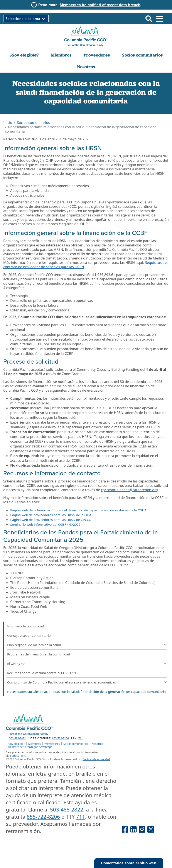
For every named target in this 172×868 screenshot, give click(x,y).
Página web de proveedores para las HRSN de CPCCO (51, 520)
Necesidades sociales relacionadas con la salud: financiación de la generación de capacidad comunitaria (86, 692)
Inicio (8, 123)
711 (81, 738)
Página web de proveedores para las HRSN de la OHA (51, 515)
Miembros (61, 55)
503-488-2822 (17, 738)
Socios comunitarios (142, 55)
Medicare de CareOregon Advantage (30, 747)
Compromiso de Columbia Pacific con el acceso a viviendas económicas (62, 682)
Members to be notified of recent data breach (100, 5)
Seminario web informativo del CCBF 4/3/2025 (45, 524)
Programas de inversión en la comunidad (39, 654)
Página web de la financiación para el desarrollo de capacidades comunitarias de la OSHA (78, 510)
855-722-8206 (60, 738)
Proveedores (97, 55)
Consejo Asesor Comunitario (29, 635)
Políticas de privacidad (96, 759)
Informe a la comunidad (26, 626)
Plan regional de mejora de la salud (34, 645)
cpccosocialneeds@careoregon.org (129, 490)
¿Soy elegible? (24, 55)
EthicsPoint (19, 756)
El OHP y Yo (16, 663)
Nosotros (86, 67)
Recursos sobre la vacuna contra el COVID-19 (41, 673)
